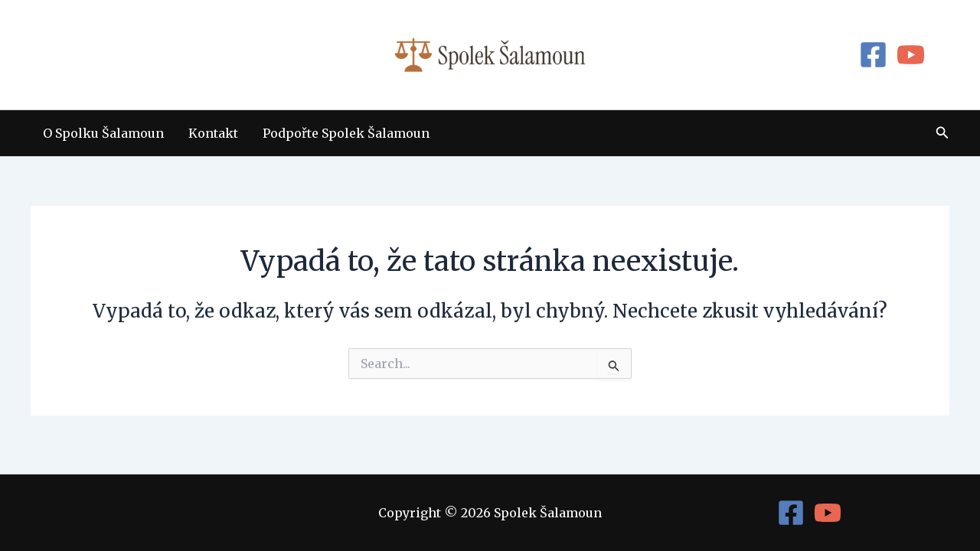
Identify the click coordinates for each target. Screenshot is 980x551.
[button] (942, 133)
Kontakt (213, 133)
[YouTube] (911, 55)
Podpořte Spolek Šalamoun (346, 133)
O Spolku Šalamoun (103, 133)
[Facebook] (873, 55)
